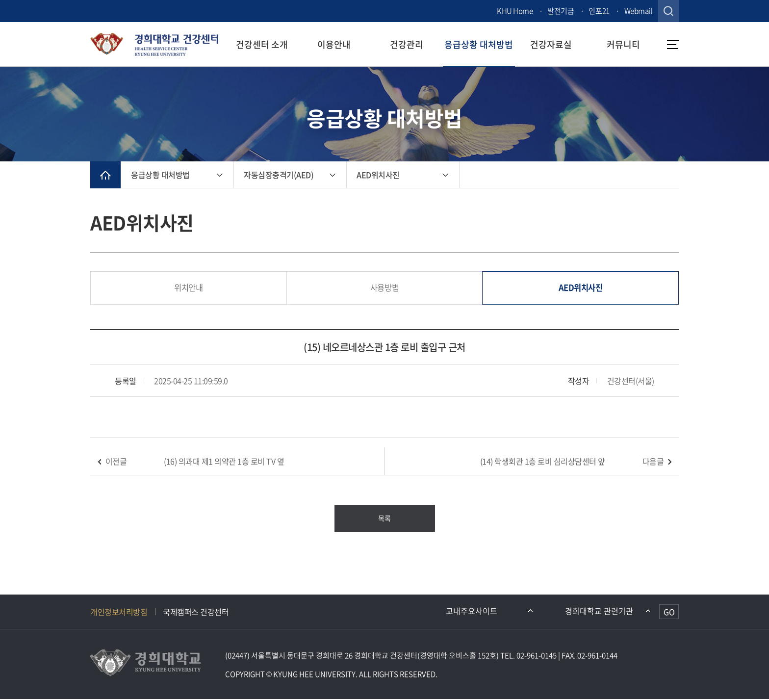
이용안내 (334, 44)
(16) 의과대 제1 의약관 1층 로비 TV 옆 (224, 462)
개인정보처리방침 (119, 613)
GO (669, 613)
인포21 (599, 11)
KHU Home (515, 11)
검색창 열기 (668, 11)
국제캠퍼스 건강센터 (196, 613)
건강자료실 (551, 44)
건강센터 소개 (262, 44)
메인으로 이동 (105, 175)
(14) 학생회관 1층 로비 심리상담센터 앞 (543, 462)
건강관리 (407, 44)
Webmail (638, 11)
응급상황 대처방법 (479, 44)
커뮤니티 (623, 44)
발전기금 (561, 11)
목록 (384, 519)
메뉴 (673, 45)
